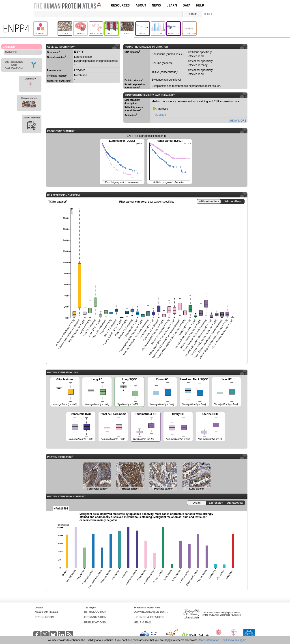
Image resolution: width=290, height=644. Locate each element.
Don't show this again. (234, 640)
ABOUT (141, 5)
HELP (200, 5)
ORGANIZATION (95, 617)
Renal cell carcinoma (113, 427)
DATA (187, 5)
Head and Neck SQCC (194, 392)
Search (193, 14)
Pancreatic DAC (81, 427)
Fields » (207, 14)
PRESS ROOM (45, 617)
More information (209, 640)
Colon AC (162, 392)
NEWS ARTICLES (47, 612)
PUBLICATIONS (95, 622)
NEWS (156, 5)
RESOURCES (120, 5)
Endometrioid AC (145, 427)
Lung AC (97, 392)
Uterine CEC (210, 427)
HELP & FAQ (142, 622)
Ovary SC (178, 427)
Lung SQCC (129, 392)
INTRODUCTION (95, 612)
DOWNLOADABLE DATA (151, 612)
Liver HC (226, 392)
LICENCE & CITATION (149, 617)
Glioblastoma (65, 392)
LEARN (172, 5)
